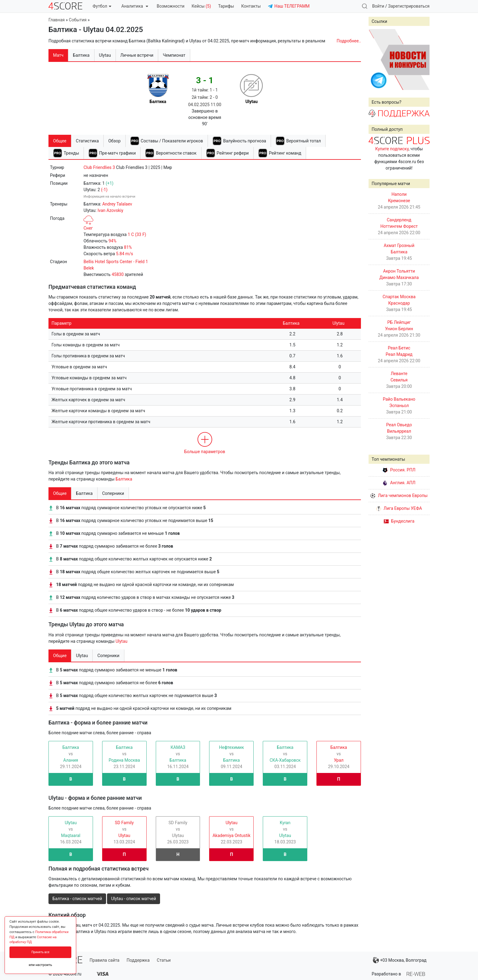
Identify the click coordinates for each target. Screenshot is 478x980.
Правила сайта (105, 960)
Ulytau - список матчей (133, 899)
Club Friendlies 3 (99, 167)
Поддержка (138, 960)
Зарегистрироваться (409, 6)
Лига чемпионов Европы (399, 495)
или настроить (40, 965)
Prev (376, 59)
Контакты (251, 6)
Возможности (171, 6)
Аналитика (135, 6)
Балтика (124, 479)
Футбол (102, 6)
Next (422, 59)
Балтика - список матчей (77, 899)
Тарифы (226, 6)
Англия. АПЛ (399, 483)
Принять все (40, 952)
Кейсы (201, 6)
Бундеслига (399, 521)
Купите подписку (392, 149)
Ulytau (121, 641)
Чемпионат (174, 55)
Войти (378, 6)
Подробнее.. (349, 41)
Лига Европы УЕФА (399, 508)
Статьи (164, 960)
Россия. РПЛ (399, 470)
